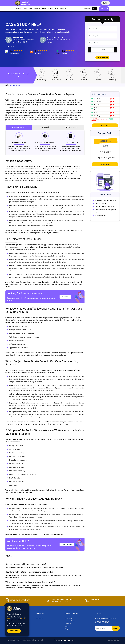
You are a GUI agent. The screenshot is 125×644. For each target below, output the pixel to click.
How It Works (45, 127)
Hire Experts (65, 297)
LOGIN (106, 3)
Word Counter (69, 618)
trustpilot (65, 54)
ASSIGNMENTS (28, 9)
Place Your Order (67, 544)
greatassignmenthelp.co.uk (50, 397)
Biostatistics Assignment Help (105, 200)
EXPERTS (51, 9)
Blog (67, 629)
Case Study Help (101, 203)
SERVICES (18, 9)
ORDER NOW (104, 9)
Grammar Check (70, 621)
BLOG (57, 9)
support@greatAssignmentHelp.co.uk (105, 618)
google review (14, 54)
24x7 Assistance (71, 127)
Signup (116, 628)
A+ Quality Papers (19, 127)
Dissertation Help (101, 215)
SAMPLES (63, 9)
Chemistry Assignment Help (105, 207)
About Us (68, 624)
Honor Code (40, 618)
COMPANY (37, 9)
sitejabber (38, 54)
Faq (67, 626)
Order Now (105, 125)
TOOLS (44, 9)
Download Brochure (18, 600)
